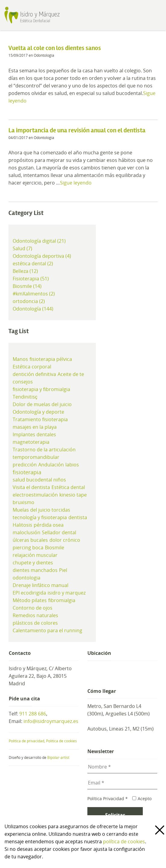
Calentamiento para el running (47, 630)
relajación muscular (35, 555)
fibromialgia (62, 600)
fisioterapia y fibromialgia (41, 389)
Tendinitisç (25, 397)
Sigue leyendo (76, 183)
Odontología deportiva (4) (42, 256)
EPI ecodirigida (29, 593)
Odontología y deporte (38, 412)
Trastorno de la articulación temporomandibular (44, 453)
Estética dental (68, 487)
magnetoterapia (31, 442)
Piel (63, 570)
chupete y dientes (33, 563)
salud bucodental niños (39, 480)
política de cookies (124, 841)
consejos (23, 382)
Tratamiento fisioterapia (40, 419)
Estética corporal (32, 367)
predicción (25, 465)
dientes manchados (35, 570)
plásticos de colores (35, 623)
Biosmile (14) (27, 286)
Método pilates (30, 600)
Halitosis (22, 525)
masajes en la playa (35, 427)
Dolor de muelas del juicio (42, 404)
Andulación (51, 465)
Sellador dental (59, 532)
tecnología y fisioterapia (40, 517)
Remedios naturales (35, 615)
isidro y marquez (67, 593)
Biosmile (55, 548)
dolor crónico (65, 540)
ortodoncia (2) (29, 301)
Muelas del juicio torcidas (41, 510)
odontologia (27, 578)
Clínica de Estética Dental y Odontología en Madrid (43, 15)
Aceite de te (71, 374)
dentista (78, 517)
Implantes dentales (34, 434)
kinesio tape (73, 495)
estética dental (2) (33, 264)
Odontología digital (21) (39, 241)
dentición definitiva (34, 374)
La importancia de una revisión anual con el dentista (77, 131)
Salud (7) (22, 248)
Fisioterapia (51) (31, 279)
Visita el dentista (31, 487)
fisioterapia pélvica (51, 359)
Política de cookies (61, 741)
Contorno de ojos (33, 608)
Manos (20, 359)
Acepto (142, 799)
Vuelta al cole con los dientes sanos (55, 48)
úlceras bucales (30, 540)
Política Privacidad (108, 799)
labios (72, 465)
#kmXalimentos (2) (34, 294)
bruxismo (23, 502)
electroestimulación (35, 495)
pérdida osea (49, 525)
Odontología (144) (33, 309)
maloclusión (27, 532)
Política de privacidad (27, 741)
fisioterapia (27, 472)
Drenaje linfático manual (41, 585)
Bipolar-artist (58, 758)
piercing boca (28, 548)
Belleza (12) (25, 271)
